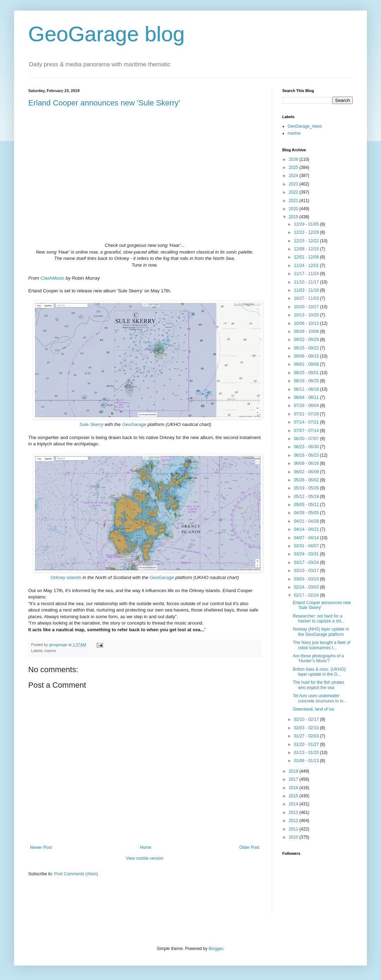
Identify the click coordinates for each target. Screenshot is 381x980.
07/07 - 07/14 (307, 431)
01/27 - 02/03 (307, 736)
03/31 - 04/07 (307, 546)
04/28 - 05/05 (307, 513)
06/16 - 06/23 (307, 455)
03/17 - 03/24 (307, 562)
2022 (294, 192)
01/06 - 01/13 (307, 761)
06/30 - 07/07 (307, 439)
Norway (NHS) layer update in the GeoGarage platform (321, 632)
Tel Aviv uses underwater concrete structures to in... (320, 698)
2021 (294, 201)
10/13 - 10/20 (307, 315)
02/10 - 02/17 (307, 719)
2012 (294, 821)
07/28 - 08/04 (307, 406)
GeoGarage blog (107, 34)
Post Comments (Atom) (76, 874)
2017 (294, 779)
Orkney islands (66, 577)
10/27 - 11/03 (307, 298)
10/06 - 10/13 (307, 323)
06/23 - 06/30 (307, 447)
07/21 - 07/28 (307, 414)
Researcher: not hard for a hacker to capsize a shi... (319, 619)
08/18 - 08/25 (307, 381)
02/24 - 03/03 (307, 587)
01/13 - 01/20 (307, 753)
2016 (294, 788)
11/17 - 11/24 (307, 274)
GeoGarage (134, 424)
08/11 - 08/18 (307, 389)
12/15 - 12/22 (307, 241)
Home (146, 847)
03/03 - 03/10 (307, 579)
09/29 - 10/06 (307, 331)
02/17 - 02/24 (307, 595)
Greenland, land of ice (313, 709)
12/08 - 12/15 (307, 249)
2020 (294, 209)
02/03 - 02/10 (307, 728)
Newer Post (41, 847)
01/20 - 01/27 (307, 744)
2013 (294, 812)
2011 (294, 829)
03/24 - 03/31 (307, 554)
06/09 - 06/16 (307, 463)
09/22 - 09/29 (307, 340)
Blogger (216, 949)
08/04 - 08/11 (307, 397)
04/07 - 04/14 (307, 538)
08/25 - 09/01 (307, 373)
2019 (294, 217)
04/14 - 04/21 (307, 529)
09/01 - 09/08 (307, 364)
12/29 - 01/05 (307, 224)
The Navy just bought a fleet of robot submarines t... (322, 645)
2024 (294, 176)
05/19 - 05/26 (307, 488)
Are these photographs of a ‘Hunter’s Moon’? (318, 658)
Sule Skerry (91, 424)
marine (50, 651)
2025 (294, 168)
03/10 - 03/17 (307, 571)
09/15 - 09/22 (307, 348)
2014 (294, 804)
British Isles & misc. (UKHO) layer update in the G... (319, 672)
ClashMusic (52, 278)
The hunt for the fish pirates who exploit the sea (319, 685)
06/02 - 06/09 (307, 472)
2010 (294, 837)
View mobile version (145, 858)
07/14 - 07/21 (307, 422)
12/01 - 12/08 (307, 257)
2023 (294, 184)
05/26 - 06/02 (307, 480)
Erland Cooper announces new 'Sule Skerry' (104, 103)
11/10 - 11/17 (307, 282)
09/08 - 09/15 (307, 356)
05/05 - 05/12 (307, 505)
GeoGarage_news (305, 126)
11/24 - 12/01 (307, 266)
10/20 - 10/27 (307, 307)
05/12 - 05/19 (307, 497)
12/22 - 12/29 (307, 232)
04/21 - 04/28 (307, 521)
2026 (294, 159)
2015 (294, 796)
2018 (294, 771)
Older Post (249, 847)
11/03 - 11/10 (307, 290)
